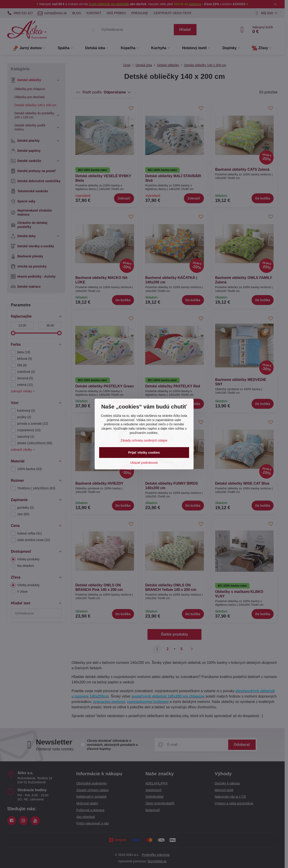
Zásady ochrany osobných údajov (144, 440)
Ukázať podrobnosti (144, 463)
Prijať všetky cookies (144, 453)
